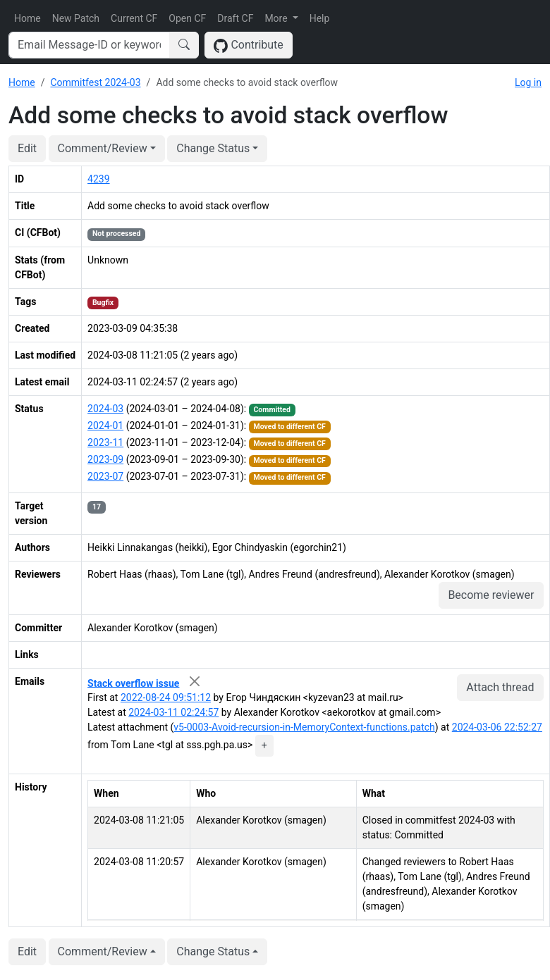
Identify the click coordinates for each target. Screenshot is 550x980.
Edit (27, 148)
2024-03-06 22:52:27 (497, 727)
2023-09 (105, 459)
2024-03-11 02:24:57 (173, 712)
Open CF (187, 18)
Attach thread (500, 687)
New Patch (76, 18)
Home (28, 18)
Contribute (249, 45)
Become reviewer (491, 595)
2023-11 (105, 442)
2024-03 (105, 409)
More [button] (277, 18)
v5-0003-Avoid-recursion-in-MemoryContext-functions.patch (304, 727)
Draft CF (235, 18)
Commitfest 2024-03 (95, 82)
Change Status (213, 148)
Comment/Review (103, 148)
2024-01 (105, 426)
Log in (528, 82)
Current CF (134, 18)
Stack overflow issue (133, 683)
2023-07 (105, 476)
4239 (98, 179)
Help (320, 18)
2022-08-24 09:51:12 (166, 697)
